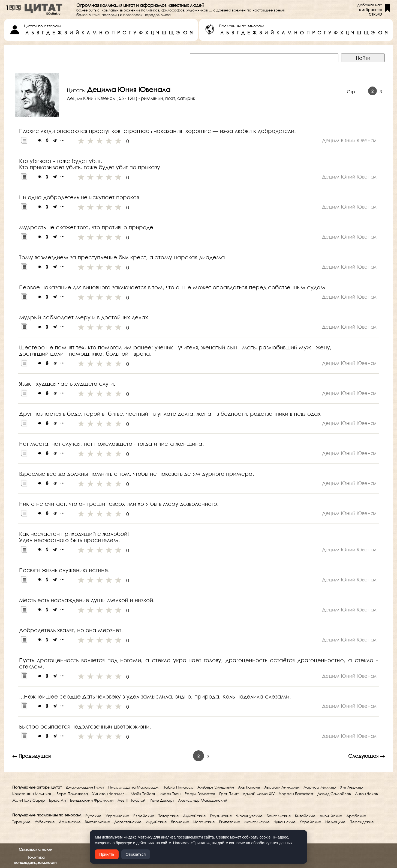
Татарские (169, 816)
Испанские (204, 822)
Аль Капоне (249, 787)
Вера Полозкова (72, 794)
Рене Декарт (162, 800)
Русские (93, 816)
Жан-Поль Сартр (29, 800)
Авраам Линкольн (282, 787)
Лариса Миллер (320, 787)
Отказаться (136, 854)
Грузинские (221, 816)
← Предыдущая (31, 756)
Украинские (117, 816)
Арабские (356, 816)
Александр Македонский (203, 800)
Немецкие (335, 822)
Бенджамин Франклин (92, 800)
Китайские (305, 816)
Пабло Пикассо (178, 787)
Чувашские (285, 822)
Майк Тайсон (143, 794)
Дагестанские (128, 822)
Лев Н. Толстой (132, 800)
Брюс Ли (58, 800)
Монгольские (257, 822)
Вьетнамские (97, 822)
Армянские (70, 822)
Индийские (156, 822)
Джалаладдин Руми (85, 787)
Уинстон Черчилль (109, 794)
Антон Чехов (366, 794)
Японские (180, 822)
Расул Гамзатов (200, 794)
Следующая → (366, 756)
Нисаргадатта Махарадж (133, 787)
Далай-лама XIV (259, 794)
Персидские (362, 822)
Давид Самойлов (334, 794)
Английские (331, 816)
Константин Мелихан (32, 794)
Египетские (230, 822)
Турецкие (21, 822)
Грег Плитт (229, 794)
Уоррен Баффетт (296, 794)
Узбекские (45, 822)
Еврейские (144, 816)
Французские (249, 816)
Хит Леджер (351, 787)
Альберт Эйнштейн (216, 787)
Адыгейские (194, 816)
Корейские (310, 822)
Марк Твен (170, 794)
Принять (107, 854)
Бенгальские (279, 816)
